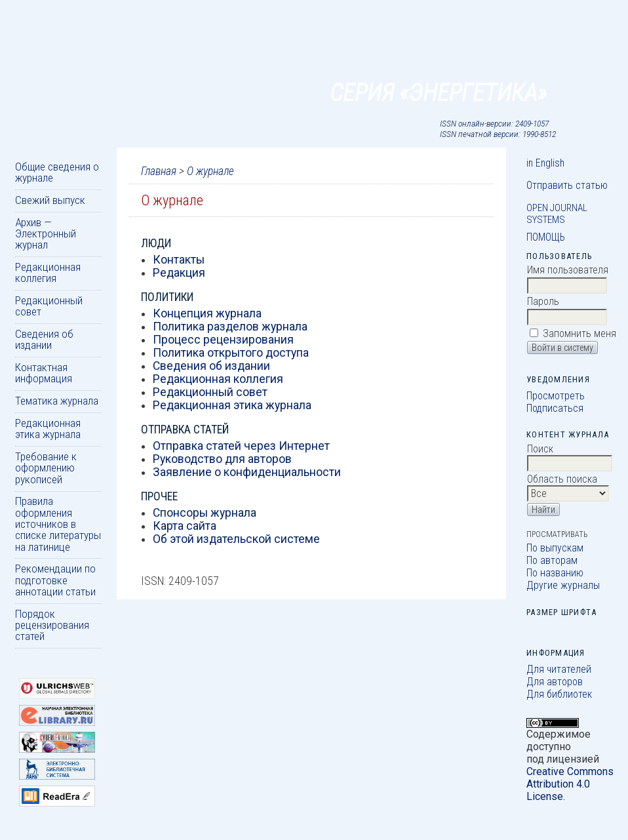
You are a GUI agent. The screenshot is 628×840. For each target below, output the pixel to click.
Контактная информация (44, 373)
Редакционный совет (49, 306)
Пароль (543, 301)
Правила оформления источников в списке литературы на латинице (58, 524)
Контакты (179, 260)
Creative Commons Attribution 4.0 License (570, 784)
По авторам (552, 560)
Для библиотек (559, 694)
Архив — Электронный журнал (46, 234)
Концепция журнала (207, 313)
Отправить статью (567, 185)
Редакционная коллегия (48, 272)
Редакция (179, 273)
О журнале (210, 171)
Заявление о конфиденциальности (247, 472)
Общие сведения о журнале (57, 172)
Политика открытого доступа (231, 353)
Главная (159, 171)
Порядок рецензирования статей (52, 625)
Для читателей (559, 669)
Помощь (546, 237)
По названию (555, 573)
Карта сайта (185, 526)
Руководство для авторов (222, 459)
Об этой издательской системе (236, 539)
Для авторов (555, 682)
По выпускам (555, 548)
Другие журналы (563, 585)
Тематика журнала (57, 401)
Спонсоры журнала (205, 513)
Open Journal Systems (557, 214)
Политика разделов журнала (230, 327)
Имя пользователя (568, 270)
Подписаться (555, 408)
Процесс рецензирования (223, 340)
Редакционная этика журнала (48, 429)
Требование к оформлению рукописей (46, 468)
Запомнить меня (579, 333)
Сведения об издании (44, 339)
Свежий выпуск (50, 200)
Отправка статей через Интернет (241, 446)
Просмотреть (556, 396)
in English (545, 163)
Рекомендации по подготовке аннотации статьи (55, 580)
